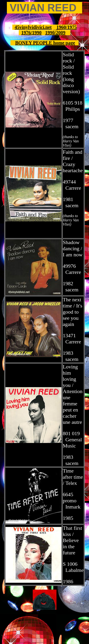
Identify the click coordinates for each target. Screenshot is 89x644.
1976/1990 (31, 33)
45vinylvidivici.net (33, 27)
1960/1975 (67, 27)
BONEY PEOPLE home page (45, 43)
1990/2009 (55, 33)
